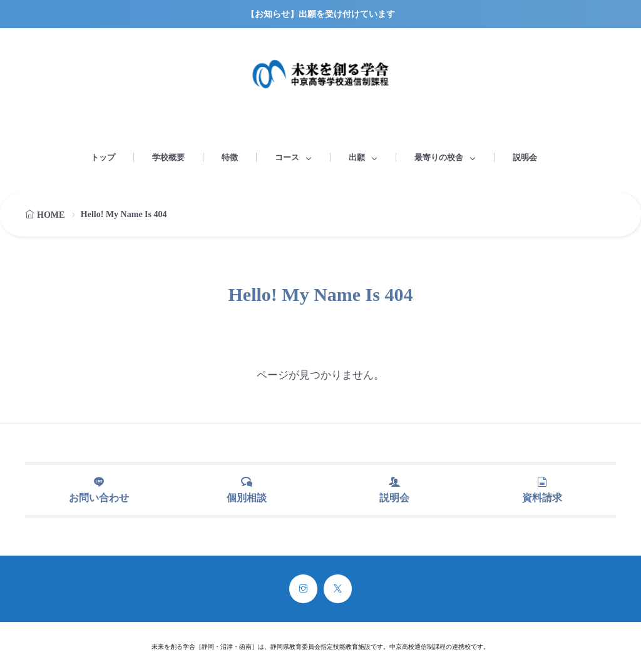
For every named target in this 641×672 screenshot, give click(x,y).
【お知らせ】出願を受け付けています (320, 14)
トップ (103, 157)
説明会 (525, 157)
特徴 (230, 157)
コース (287, 157)
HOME (51, 215)
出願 (357, 157)
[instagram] (303, 589)
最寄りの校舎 (439, 157)
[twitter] (338, 589)
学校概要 (168, 157)
